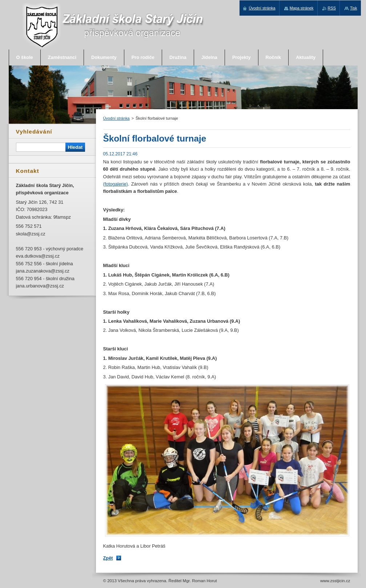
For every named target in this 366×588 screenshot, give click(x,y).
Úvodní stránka (116, 118)
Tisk (354, 8)
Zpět (108, 558)
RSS (332, 8)
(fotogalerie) (116, 184)
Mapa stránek (302, 8)
